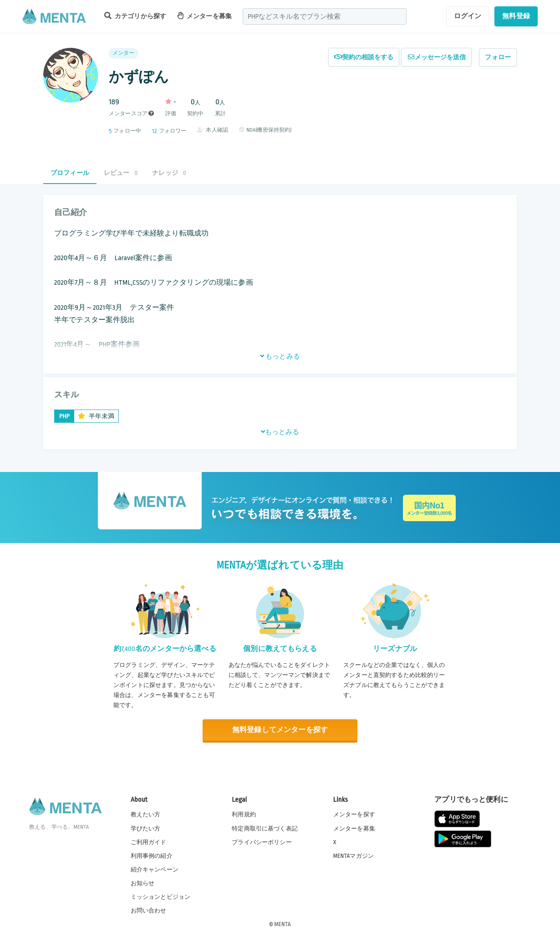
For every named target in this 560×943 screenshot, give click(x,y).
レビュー (121, 173)
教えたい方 (146, 815)
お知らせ (143, 883)
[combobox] (325, 16)
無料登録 (516, 16)
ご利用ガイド (149, 842)
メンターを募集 (204, 16)
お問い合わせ (149, 911)
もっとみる (280, 356)
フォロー (498, 57)
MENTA (283, 924)
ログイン (468, 16)
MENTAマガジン (354, 856)
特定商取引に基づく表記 (265, 829)
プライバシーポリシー (262, 842)
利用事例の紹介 (152, 856)
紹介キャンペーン (155, 870)
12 (154, 131)
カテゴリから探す (135, 16)
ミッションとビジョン (161, 897)
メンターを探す (354, 815)
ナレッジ (169, 173)
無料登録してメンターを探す (280, 730)
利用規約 (244, 815)
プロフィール (70, 173)
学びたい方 (146, 829)
